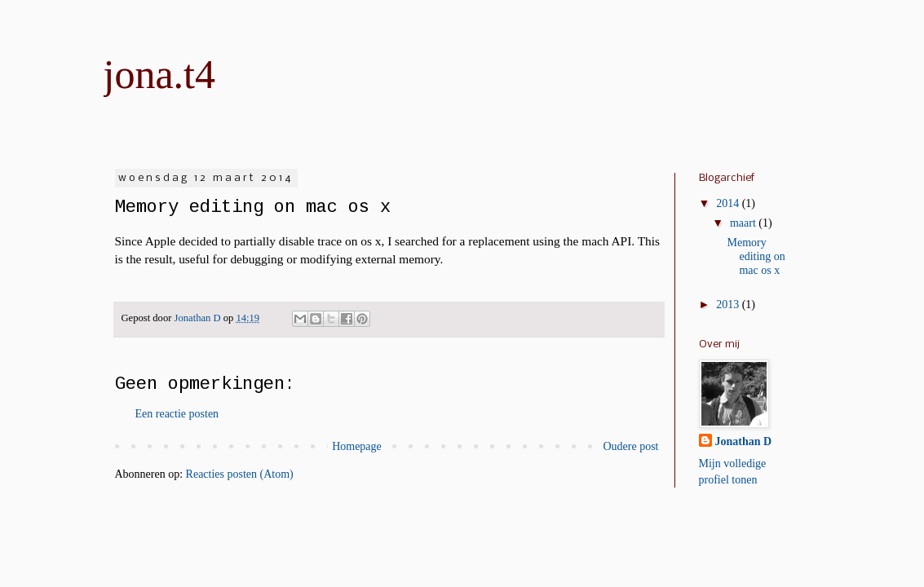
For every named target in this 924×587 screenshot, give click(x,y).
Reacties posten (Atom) (240, 474)
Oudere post (630, 446)
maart (744, 223)
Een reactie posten (177, 414)
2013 (729, 305)
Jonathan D (744, 441)
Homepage (357, 446)
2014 (729, 203)
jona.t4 (159, 74)
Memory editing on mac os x (756, 256)
